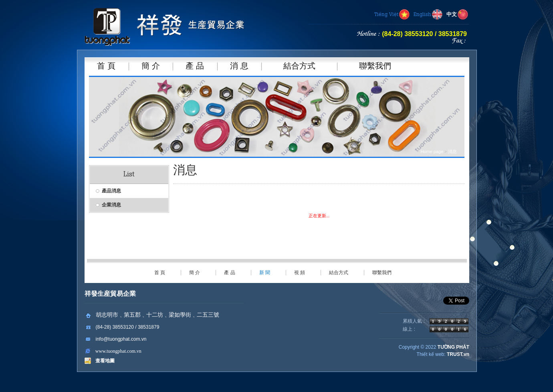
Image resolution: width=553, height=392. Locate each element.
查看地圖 (104, 361)
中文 (458, 15)
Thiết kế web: (431, 354)
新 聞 (265, 273)
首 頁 (160, 273)
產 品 (229, 273)
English (428, 15)
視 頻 (300, 273)
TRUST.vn (458, 354)
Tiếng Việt (392, 15)
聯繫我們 (382, 273)
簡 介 (195, 273)
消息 (452, 152)
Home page (432, 152)
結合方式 (339, 273)
